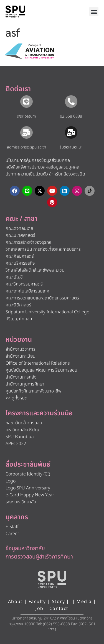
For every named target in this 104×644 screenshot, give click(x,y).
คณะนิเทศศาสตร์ (20, 235)
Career (12, 534)
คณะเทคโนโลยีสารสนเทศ (27, 291)
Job (39, 609)
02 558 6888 (71, 116)
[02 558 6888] (71, 102)
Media (85, 602)
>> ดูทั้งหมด (17, 398)
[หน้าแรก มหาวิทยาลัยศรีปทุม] (52, 579)
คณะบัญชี (14, 277)
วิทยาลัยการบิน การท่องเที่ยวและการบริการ (43, 249)
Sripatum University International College (47, 312)
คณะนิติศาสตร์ (18, 305)
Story (58, 602)
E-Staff (12, 527)
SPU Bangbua (20, 437)
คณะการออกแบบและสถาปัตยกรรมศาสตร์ (42, 298)
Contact (59, 609)
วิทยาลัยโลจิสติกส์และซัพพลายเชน (35, 270)
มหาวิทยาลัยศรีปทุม (23, 430)
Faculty (37, 602)
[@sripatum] (26, 102)
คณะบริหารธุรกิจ (20, 263)
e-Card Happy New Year (30, 495)
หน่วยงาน (19, 340)
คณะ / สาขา (21, 219)
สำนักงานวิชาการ (21, 349)
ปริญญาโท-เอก (19, 319)
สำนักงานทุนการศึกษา (25, 384)
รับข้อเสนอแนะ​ (71, 147)
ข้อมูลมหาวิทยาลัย (25, 548)
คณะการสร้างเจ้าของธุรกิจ (28, 242)
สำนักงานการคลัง (21, 377)
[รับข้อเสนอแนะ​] (71, 132)
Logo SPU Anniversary (28, 488)
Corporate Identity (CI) (28, 474)
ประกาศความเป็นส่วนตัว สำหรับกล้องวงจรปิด (45, 174)
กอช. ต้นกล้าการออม (24, 423)
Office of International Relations (38, 363)
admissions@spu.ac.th (26, 147)
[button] (94, 12)
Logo (11, 481)
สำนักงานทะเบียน (21, 356)
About (15, 602)
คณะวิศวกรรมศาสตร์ (24, 284)
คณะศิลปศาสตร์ (20, 256)
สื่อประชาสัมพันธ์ (28, 465)
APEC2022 (16, 444)
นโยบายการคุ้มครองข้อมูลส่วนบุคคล (38, 160)
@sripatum (26, 116)
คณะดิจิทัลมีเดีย (19, 228)
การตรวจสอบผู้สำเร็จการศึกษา (39, 557)
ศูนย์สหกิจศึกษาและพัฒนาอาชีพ (33, 391)
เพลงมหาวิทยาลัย (21, 502)
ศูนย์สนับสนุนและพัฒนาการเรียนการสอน (41, 370)
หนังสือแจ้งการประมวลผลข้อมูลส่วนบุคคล (42, 167)
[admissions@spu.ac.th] (26, 132)
